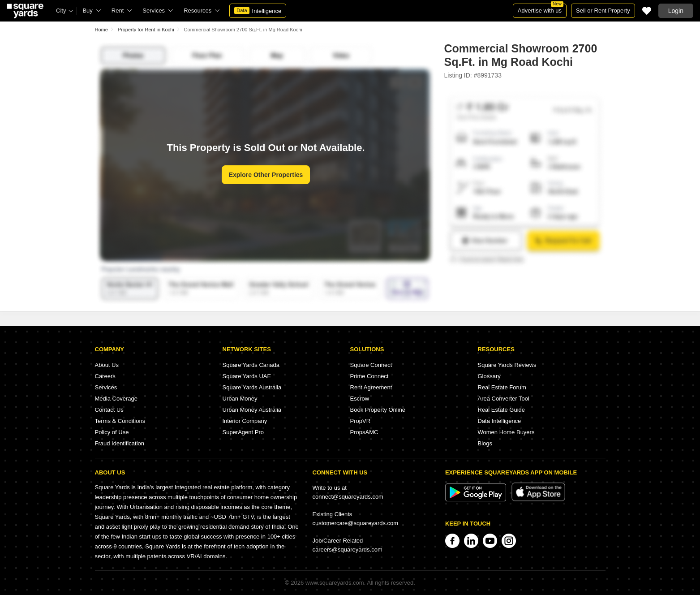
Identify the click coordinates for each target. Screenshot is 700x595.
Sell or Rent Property (603, 11)
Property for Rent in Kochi (146, 30)
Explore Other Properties (266, 175)
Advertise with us (541, 9)
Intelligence (258, 11)
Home (101, 30)
